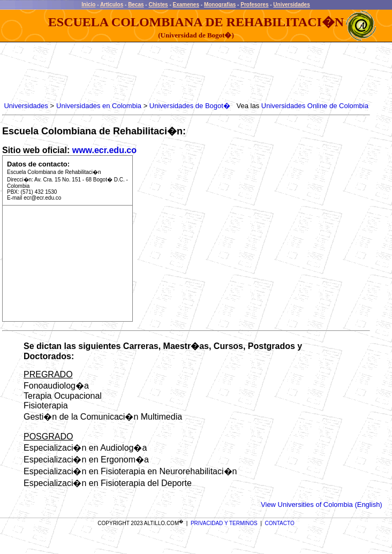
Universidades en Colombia (99, 106)
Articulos (112, 5)
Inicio (88, 5)
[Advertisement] (197, 72)
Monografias (220, 5)
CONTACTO (280, 523)
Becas (136, 5)
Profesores (254, 5)
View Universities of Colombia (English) (322, 504)
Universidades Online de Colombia (315, 106)
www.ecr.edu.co (104, 150)
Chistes (158, 5)
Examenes (186, 5)
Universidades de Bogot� (190, 106)
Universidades (291, 5)
